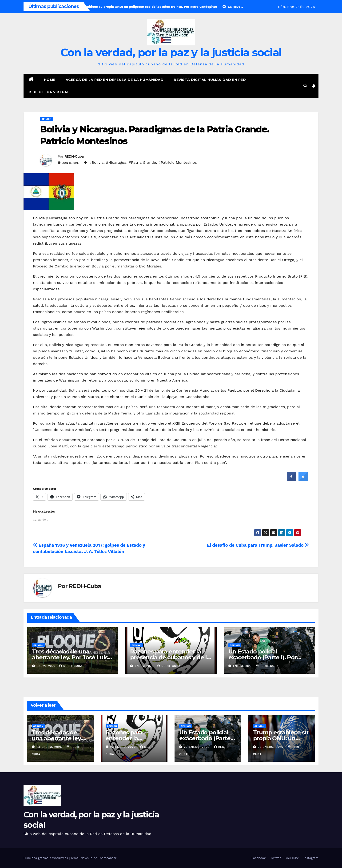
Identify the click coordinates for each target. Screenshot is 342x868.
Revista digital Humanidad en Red (210, 80)
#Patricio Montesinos (178, 162)
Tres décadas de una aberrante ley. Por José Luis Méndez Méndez (70, 657)
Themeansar (107, 858)
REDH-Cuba (74, 156)
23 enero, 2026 (50, 747)
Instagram (311, 858)
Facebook (259, 858)
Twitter (275, 858)
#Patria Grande (142, 162)
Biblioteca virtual (49, 92)
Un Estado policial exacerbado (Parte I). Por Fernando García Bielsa (263, 657)
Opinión (46, 119)
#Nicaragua (116, 162)
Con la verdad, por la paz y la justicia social (171, 52)
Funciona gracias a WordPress (46, 858)
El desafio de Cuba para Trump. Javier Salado (258, 545)
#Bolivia (96, 162)
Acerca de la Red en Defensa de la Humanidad (115, 80)
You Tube (292, 858)
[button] (305, 86)
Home (50, 80)
